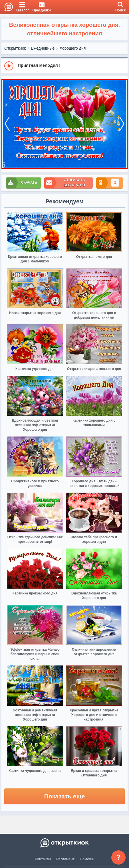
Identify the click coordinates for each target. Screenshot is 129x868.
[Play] (9, 66)
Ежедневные (43, 48)
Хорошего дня (73, 48)
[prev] (7, 124)
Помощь (87, 859)
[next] (122, 124)
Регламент (65, 859)
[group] (64, 66)
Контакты (43, 859)
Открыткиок (15, 48)
